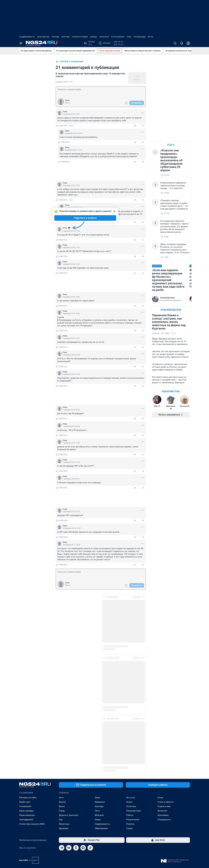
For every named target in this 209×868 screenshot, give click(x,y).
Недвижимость (27, 37)
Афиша (94, 37)
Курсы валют (118, 37)
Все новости (35, 61)
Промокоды (140, 37)
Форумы (66, 37)
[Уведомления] (182, 43)
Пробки (105, 43)
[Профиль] (188, 43)
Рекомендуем (171, 310)
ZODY (129, 37)
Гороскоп (104, 37)
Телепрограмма (80, 37)
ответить (62, 126)
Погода (56, 37)
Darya (65, 228)
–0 (143, 126)
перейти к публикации (69, 62)
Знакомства (43, 37)
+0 (135, 126)
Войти (68, 103)
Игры (151, 37)
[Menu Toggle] (21, 43)
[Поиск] (175, 43)
